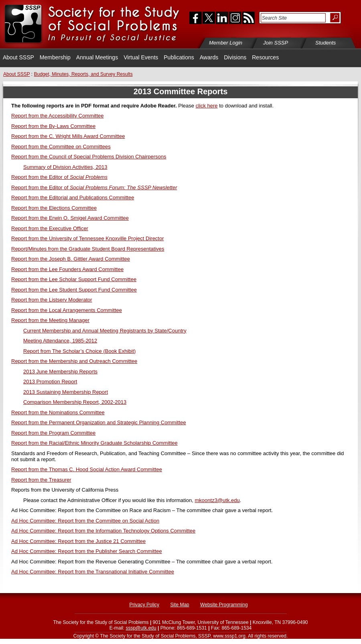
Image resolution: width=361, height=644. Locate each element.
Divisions (235, 57)
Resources (265, 57)
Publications (179, 57)
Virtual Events (141, 57)
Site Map (179, 605)
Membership (55, 57)
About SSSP (18, 57)
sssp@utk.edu (141, 628)
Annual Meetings (97, 57)
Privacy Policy (144, 605)
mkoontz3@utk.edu (217, 500)
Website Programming (224, 605)
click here (207, 106)
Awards (209, 57)
